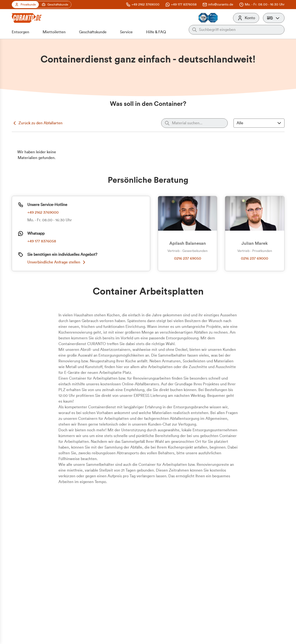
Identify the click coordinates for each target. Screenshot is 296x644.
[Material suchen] (194, 123)
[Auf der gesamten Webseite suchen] (240, 30)
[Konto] (246, 18)
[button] (274, 18)
